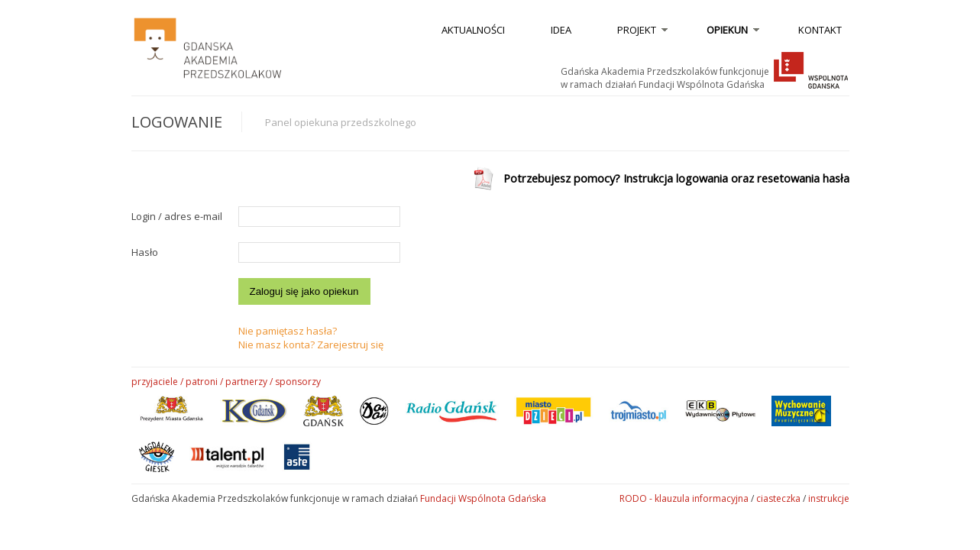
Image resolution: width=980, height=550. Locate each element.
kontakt (820, 30)
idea (561, 30)
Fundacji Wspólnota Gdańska (483, 498)
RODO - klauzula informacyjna (684, 498)
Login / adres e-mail (177, 216)
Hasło (145, 252)
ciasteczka (778, 498)
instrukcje (829, 498)
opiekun (727, 30)
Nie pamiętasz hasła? (288, 331)
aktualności (473, 30)
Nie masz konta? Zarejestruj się (311, 345)
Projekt (637, 30)
